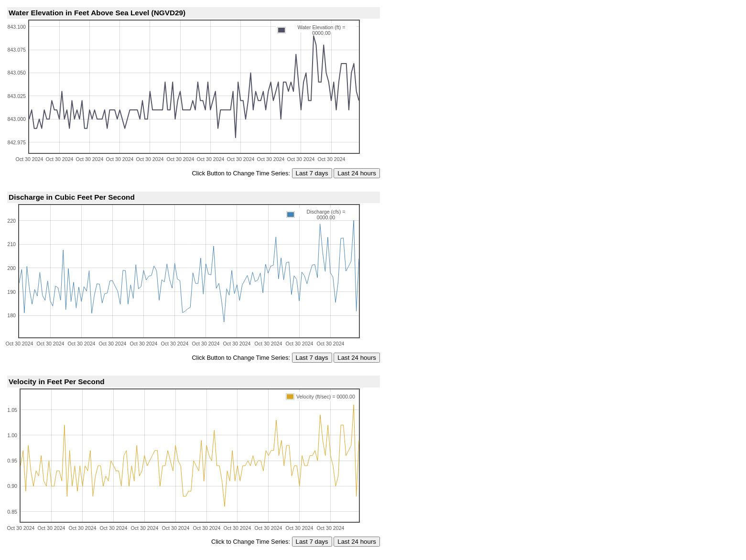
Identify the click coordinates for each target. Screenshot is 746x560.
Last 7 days (312, 173)
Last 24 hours (357, 173)
